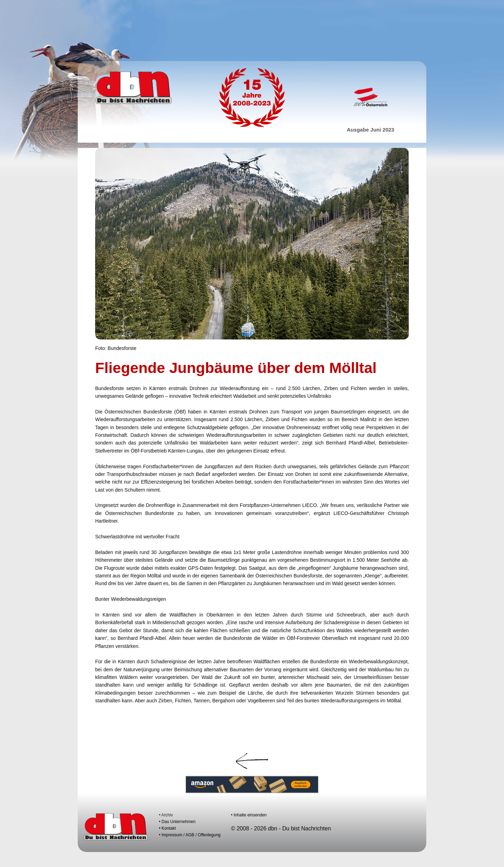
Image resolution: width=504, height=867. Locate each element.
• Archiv (166, 815)
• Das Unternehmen (177, 822)
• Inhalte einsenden (249, 815)
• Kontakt (167, 828)
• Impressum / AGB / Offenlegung (190, 835)
